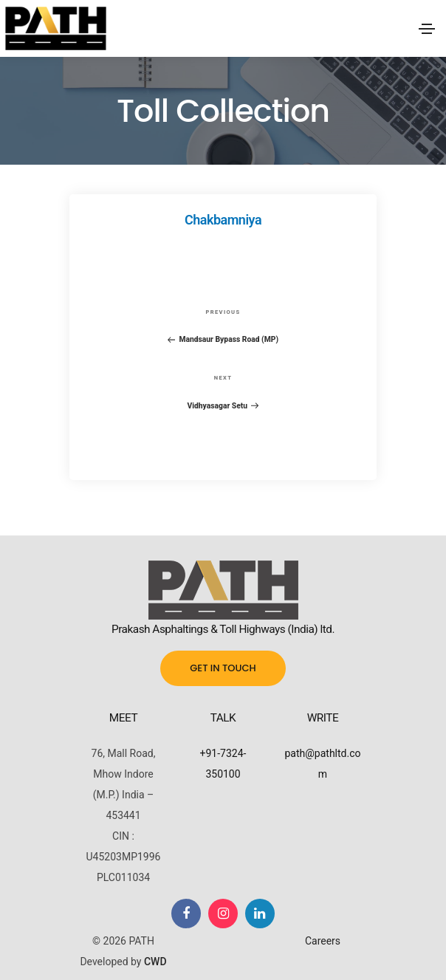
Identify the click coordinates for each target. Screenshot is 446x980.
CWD (155, 962)
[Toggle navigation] (427, 29)
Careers (323, 941)
